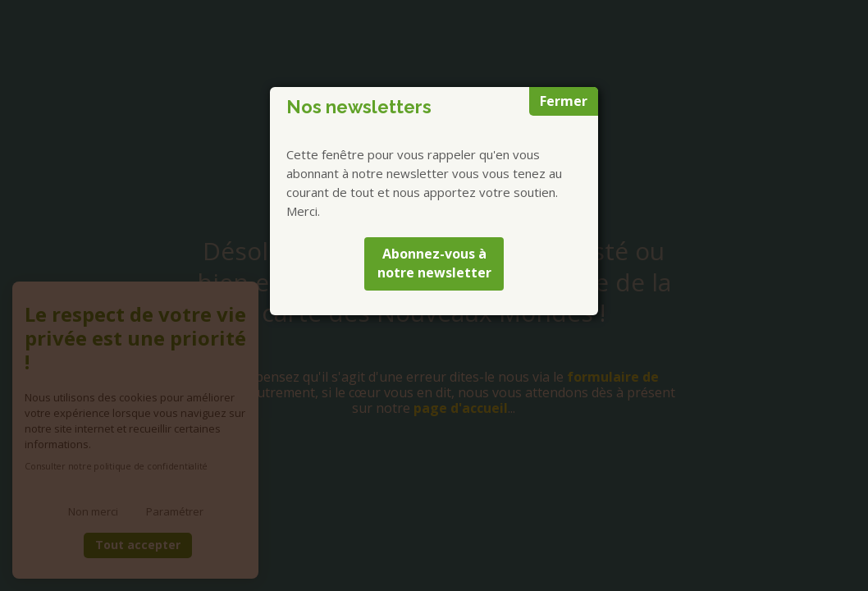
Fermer (564, 101)
